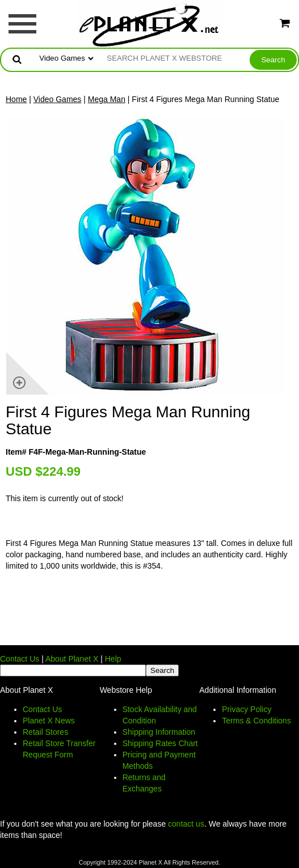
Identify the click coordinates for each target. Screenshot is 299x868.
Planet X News (49, 721)
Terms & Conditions (256, 721)
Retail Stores (45, 732)
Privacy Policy (247, 709)
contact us (186, 824)
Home (16, 99)
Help (113, 659)
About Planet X (72, 659)
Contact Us (20, 659)
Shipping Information (159, 732)
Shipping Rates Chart (160, 743)
